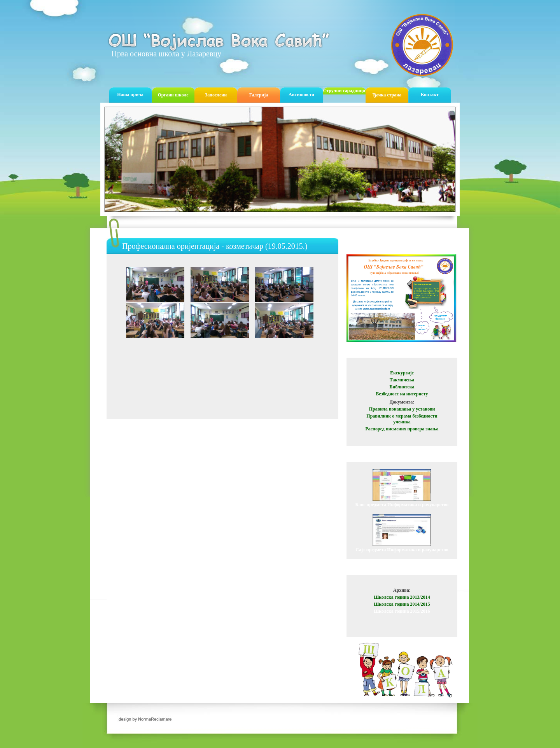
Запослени (216, 95)
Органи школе (173, 95)
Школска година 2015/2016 (402, 611)
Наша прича (130, 94)
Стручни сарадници (344, 91)
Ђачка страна (387, 95)
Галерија (259, 95)
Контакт (430, 94)
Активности (301, 94)
